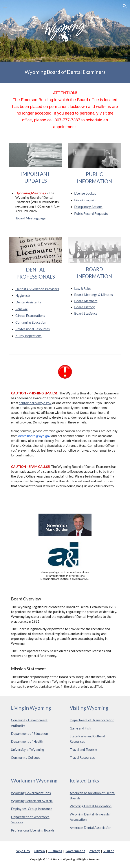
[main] (65, 72)
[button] (5, 6)
